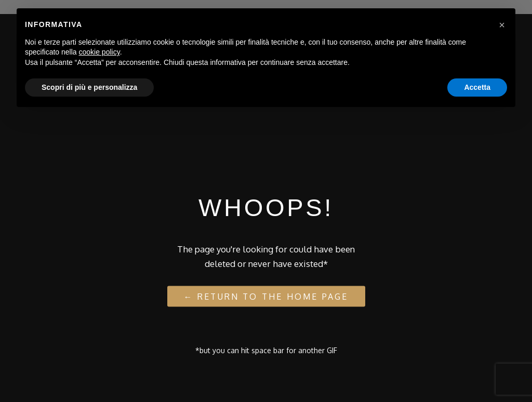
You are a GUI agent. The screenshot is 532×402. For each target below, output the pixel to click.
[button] (502, 25)
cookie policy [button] (99, 52)
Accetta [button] (477, 87)
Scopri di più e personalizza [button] (89, 87)
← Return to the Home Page (266, 296)
